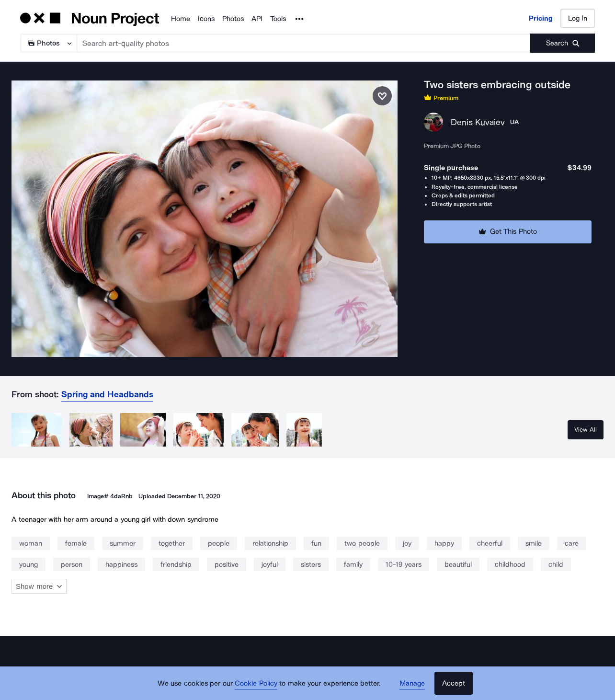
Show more (39, 586)
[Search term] (304, 43)
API (257, 19)
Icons (206, 19)
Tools (278, 19)
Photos (233, 19)
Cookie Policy (256, 683)
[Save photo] (382, 96)
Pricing (541, 18)
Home (181, 19)
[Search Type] (48, 43)
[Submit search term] (563, 43)
